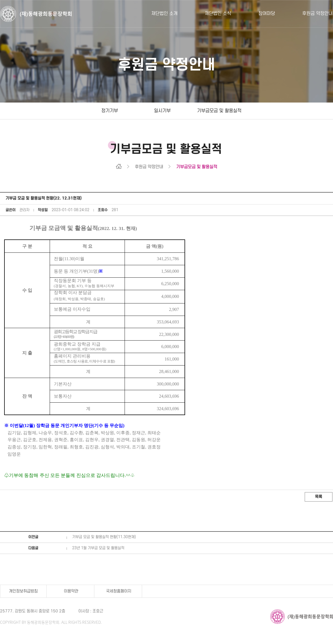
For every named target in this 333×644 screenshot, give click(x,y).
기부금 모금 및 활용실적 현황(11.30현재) (104, 537)
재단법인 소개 (164, 14)
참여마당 (267, 14)
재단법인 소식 (218, 14)
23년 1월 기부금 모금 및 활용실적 (98, 548)
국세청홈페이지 (119, 591)
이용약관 (71, 591)
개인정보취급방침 (23, 591)
